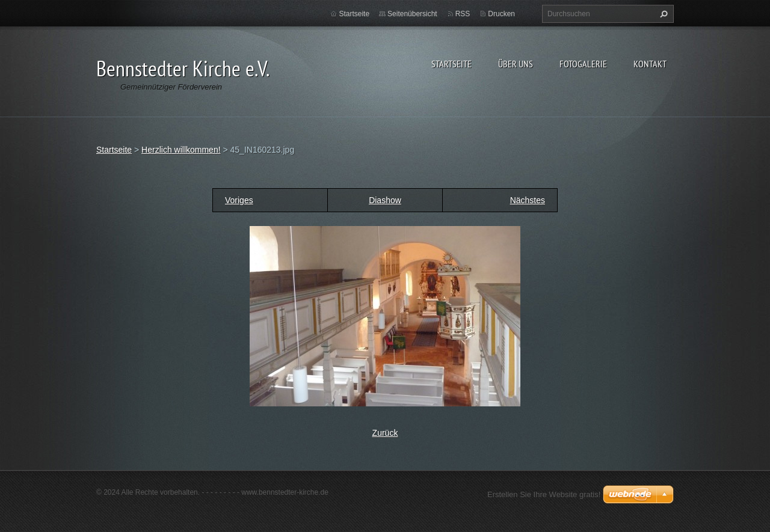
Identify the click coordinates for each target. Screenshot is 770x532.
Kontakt (650, 64)
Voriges (239, 200)
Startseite (451, 64)
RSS (463, 14)
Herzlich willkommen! (181, 150)
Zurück (385, 433)
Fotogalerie (583, 64)
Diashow (385, 200)
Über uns (516, 64)
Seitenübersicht (412, 14)
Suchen (662, 14)
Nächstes (528, 200)
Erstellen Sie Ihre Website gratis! (544, 494)
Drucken (501, 14)
